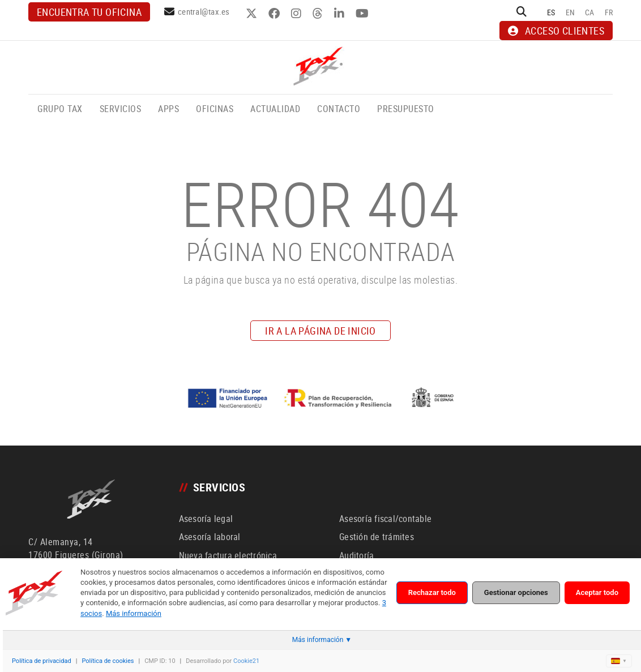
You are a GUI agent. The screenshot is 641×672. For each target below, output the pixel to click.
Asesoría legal (206, 519)
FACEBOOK (275, 14)
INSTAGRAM (298, 14)
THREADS (319, 14)
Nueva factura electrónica (228, 555)
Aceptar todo (597, 592)
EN (571, 12)
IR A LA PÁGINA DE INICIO (320, 331)
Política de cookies (108, 661)
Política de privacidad (42, 661)
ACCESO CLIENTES (556, 31)
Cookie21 (246, 661)
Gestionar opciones (516, 592)
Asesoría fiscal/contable (385, 519)
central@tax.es (204, 11)
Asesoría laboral (210, 537)
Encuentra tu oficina (89, 12)
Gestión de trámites (377, 537)
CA (590, 12)
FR (609, 12)
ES (551, 12)
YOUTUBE (364, 14)
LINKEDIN (341, 14)
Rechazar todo (432, 592)
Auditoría (356, 555)
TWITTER (253, 14)
